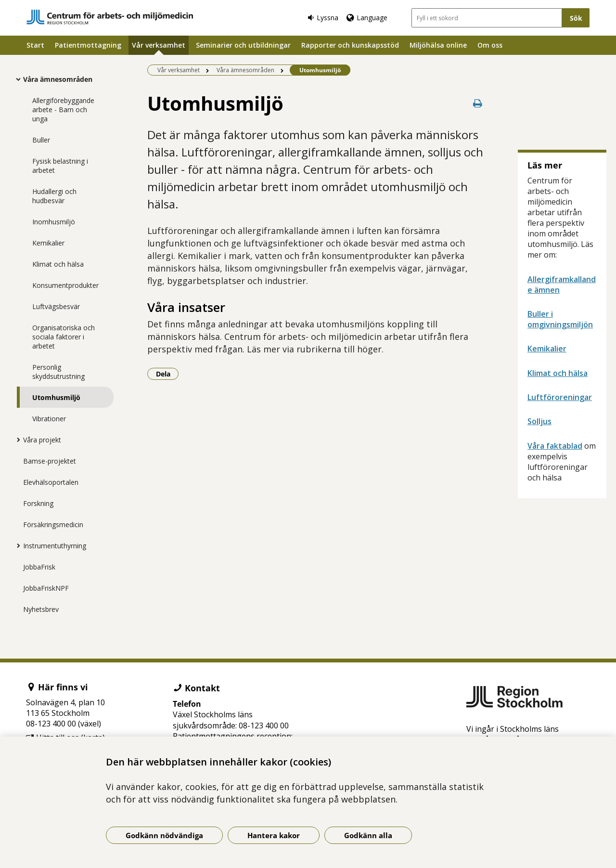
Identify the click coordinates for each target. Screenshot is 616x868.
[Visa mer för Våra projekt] (16, 440)
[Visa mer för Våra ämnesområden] (16, 79)
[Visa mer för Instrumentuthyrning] (16, 545)
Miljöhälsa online (438, 45)
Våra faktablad (555, 446)
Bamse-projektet (50, 461)
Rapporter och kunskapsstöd (350, 45)
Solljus (539, 421)
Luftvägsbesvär (56, 306)
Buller (41, 140)
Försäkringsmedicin (53, 525)
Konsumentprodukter (65, 285)
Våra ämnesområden (58, 79)
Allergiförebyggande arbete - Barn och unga (63, 110)
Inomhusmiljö (54, 222)
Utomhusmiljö (56, 397)
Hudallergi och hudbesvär (54, 196)
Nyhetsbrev (41, 609)
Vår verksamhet (159, 45)
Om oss (490, 45)
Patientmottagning (88, 45)
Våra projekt (42, 440)
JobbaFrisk (39, 567)
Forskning (38, 503)
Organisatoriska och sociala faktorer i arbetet (64, 337)
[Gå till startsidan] (110, 17)
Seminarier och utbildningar (243, 45)
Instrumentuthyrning (55, 546)
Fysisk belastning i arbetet (60, 166)
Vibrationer (49, 419)
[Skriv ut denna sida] (477, 103)
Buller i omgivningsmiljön (560, 319)
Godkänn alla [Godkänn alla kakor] (368, 835)
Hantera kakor (274, 835)
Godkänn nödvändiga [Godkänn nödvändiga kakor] (164, 835)
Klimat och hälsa (58, 264)
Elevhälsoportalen (51, 482)
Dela (167, 374)
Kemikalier (48, 243)
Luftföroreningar (560, 397)
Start (35, 45)
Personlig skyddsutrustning (58, 372)
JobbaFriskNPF (46, 588)
